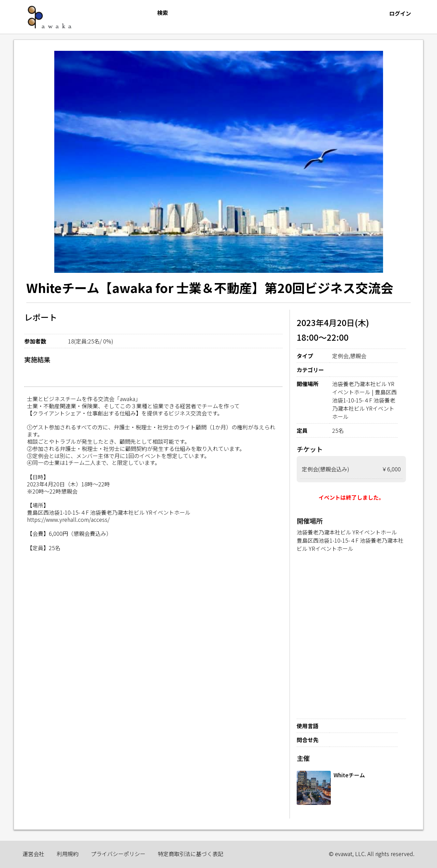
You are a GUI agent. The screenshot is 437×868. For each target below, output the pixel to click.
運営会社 (33, 854)
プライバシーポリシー (118, 854)
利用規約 (68, 854)
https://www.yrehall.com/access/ (68, 519)
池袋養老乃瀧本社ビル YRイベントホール (347, 532)
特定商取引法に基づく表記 (191, 854)
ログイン (400, 13)
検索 (163, 13)
